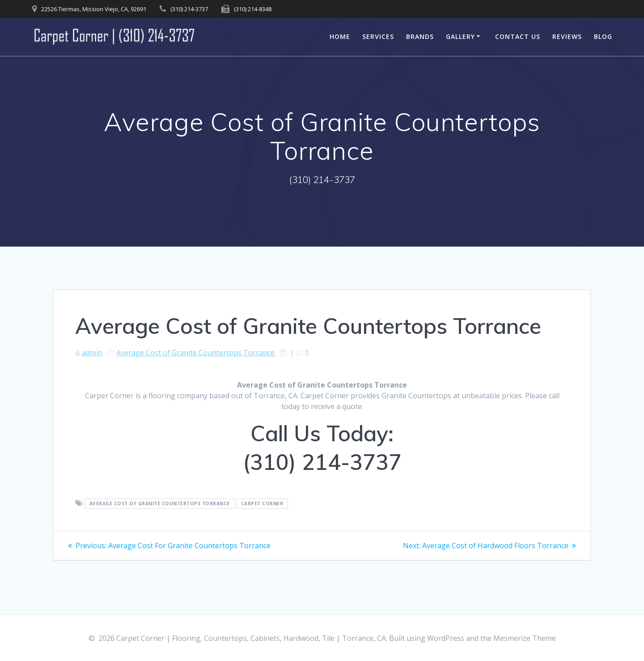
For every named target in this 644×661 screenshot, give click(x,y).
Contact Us (518, 36)
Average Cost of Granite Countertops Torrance (195, 353)
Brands (420, 36)
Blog (603, 36)
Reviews (567, 36)
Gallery (460, 36)
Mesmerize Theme (525, 638)
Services (378, 36)
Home (340, 36)
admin (92, 353)
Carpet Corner (262, 504)
